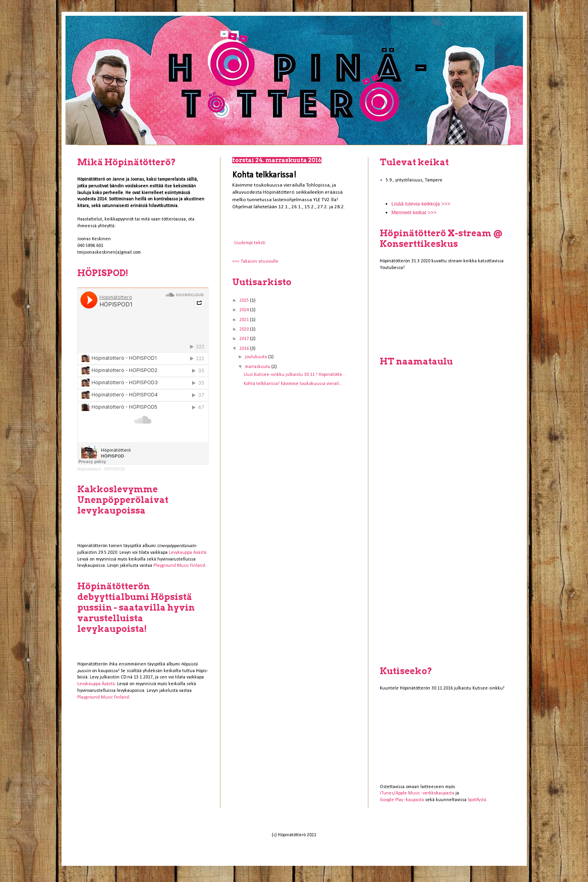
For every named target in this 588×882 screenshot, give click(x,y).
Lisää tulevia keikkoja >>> (421, 204)
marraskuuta (258, 367)
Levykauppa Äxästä (188, 553)
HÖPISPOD (115, 469)
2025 (245, 301)
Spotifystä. (478, 800)
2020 (245, 329)
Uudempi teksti (250, 243)
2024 (245, 310)
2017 (245, 339)
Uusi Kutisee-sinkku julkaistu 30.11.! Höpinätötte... (295, 375)
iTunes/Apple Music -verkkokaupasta (417, 793)
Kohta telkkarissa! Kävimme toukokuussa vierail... (293, 384)
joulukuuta (257, 357)
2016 (245, 349)
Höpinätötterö (89, 469)
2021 (245, 320)
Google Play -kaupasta (402, 800)
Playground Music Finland (179, 566)
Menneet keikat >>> (414, 212)
